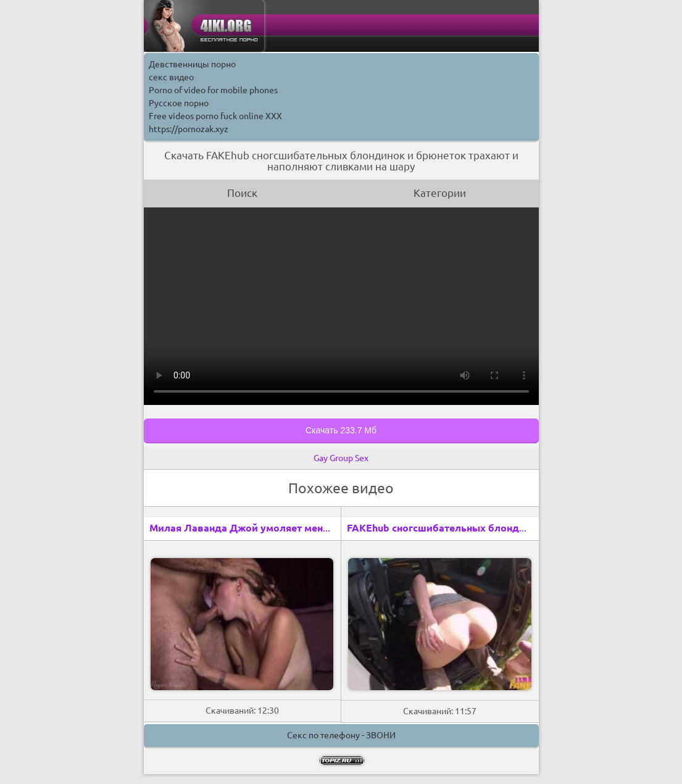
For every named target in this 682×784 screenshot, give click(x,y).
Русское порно (179, 103)
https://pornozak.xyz (189, 129)
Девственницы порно (192, 64)
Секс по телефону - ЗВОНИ (341, 735)
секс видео (171, 77)
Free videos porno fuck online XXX (215, 116)
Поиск (242, 193)
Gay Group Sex (341, 458)
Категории (440, 193)
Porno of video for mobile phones (213, 90)
